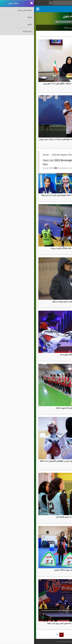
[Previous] (49, 635)
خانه (66, 28)
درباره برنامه (36, 28)
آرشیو (48, 28)
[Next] (40, 635)
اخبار (57, 28)
